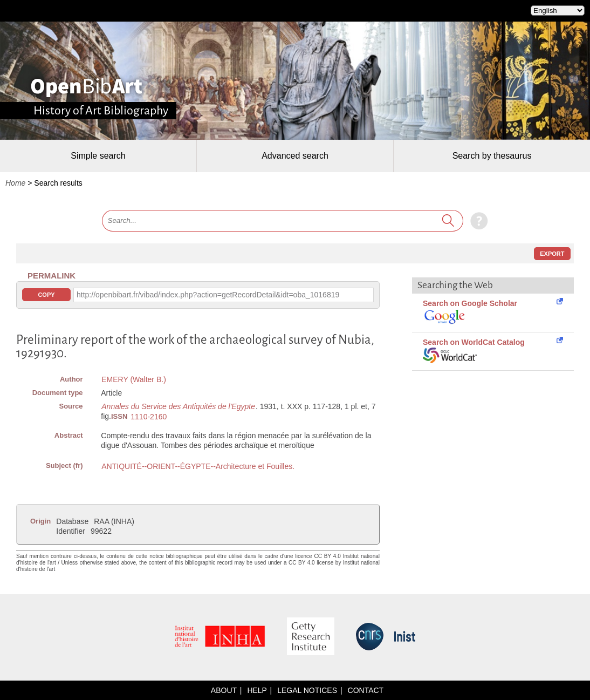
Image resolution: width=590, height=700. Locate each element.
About (224, 690)
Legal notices (307, 690)
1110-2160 (149, 417)
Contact (366, 690)
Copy (46, 295)
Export (552, 254)
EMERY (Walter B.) (134, 379)
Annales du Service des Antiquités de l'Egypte (178, 406)
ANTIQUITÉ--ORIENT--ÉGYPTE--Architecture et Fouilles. (198, 466)
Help (257, 690)
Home (15, 183)
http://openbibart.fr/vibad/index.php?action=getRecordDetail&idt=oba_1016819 (208, 295)
